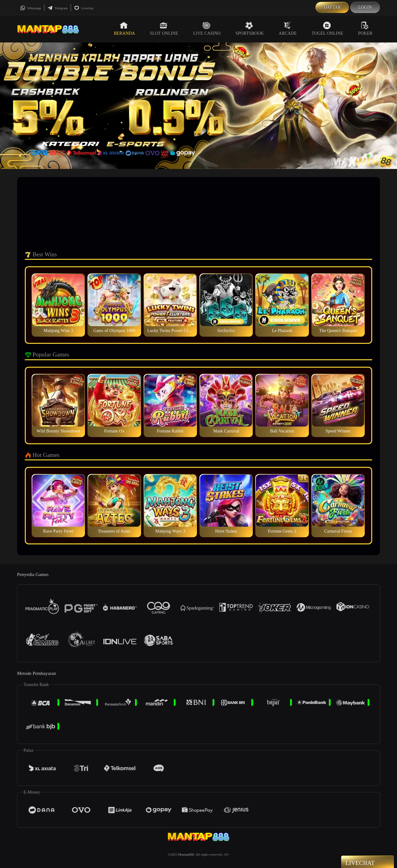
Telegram (58, 8)
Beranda (124, 29)
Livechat (84, 8)
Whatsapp (31, 8)
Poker (365, 29)
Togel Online (328, 29)
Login (365, 7)
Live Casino (207, 29)
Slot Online (164, 29)
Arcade (288, 29)
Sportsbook (250, 29)
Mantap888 (186, 854)
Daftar (332, 7)
